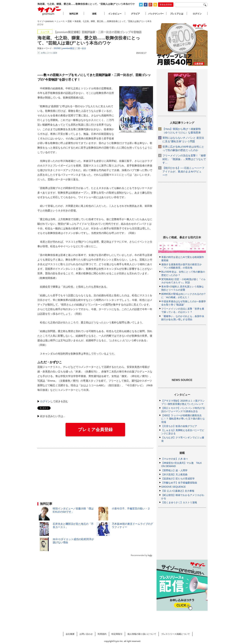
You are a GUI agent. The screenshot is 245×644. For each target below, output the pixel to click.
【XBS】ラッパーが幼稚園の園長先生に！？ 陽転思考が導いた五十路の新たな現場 (183, 419)
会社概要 (70, 634)
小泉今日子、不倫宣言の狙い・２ (131, 508)
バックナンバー (156, 14)
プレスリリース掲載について (175, 634)
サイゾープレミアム (50, 11)
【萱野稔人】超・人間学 (174, 470)
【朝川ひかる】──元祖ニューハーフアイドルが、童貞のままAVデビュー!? (183, 171)
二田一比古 (81, 48)
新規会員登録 (166, 5)
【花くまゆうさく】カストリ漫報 (179, 502)
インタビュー (115, 14)
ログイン (45, 401)
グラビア (135, 14)
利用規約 (102, 634)
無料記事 (74, 14)
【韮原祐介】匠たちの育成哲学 (178, 479)
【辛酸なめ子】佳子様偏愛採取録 (179, 483)
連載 (94, 14)
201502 (57, 48)
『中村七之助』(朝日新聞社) (133, 132)
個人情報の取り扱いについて (142, 634)
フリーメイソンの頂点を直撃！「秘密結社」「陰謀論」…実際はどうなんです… (184, 159)
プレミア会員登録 (95, 430)
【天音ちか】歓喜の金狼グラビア (179, 426)
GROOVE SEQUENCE (174, 487)
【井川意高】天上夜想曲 (174, 474)
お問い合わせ (86, 634)
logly (150, 555)
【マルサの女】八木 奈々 (175, 459)
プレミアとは (177, 14)
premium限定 (68, 48)
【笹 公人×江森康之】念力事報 (178, 491)
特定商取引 (117, 634)
